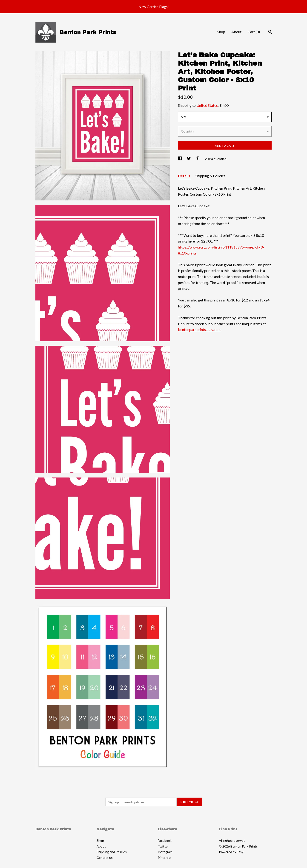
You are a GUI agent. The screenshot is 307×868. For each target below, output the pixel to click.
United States (207, 105)
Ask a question (216, 159)
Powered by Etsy (231, 852)
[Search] (270, 32)
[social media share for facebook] (180, 159)
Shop (221, 32)
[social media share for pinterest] (198, 159)
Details (184, 176)
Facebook (165, 841)
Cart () (254, 32)
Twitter (163, 846)
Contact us (105, 858)
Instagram (165, 852)
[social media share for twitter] (189, 159)
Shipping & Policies (210, 176)
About (236, 32)
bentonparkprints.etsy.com (199, 329)
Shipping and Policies (112, 852)
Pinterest (165, 858)
